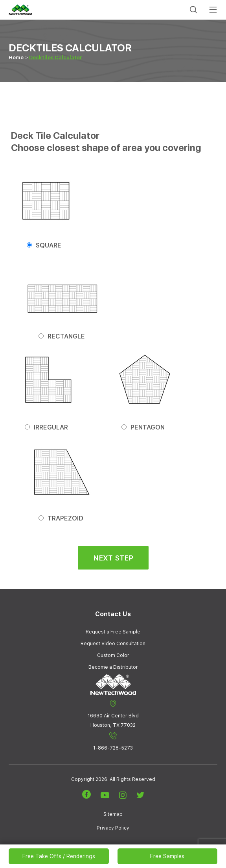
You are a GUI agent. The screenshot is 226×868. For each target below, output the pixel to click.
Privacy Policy (113, 828)
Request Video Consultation (113, 644)
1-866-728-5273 (113, 741)
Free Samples (167, 856)
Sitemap (113, 814)
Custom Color (113, 655)
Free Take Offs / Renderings (59, 856)
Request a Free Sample (113, 632)
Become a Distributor (113, 667)
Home (16, 57)
